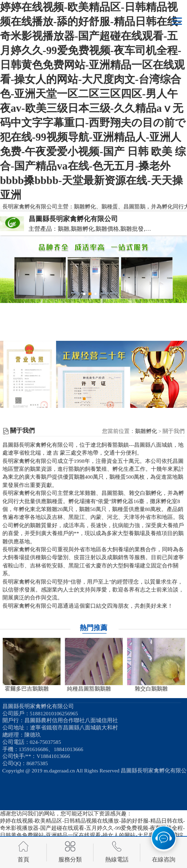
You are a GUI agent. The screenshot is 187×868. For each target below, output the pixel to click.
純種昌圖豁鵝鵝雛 (89, 689)
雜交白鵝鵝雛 (151, 689)
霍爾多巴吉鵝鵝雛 (27, 689)
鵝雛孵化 (146, 431)
